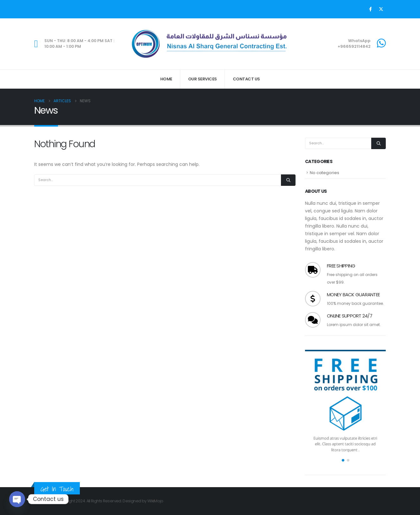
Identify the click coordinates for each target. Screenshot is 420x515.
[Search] (288, 180)
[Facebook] (370, 9)
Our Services (203, 79)
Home (166, 79)
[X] (381, 9)
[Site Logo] (210, 44)
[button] (343, 460)
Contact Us (246, 79)
